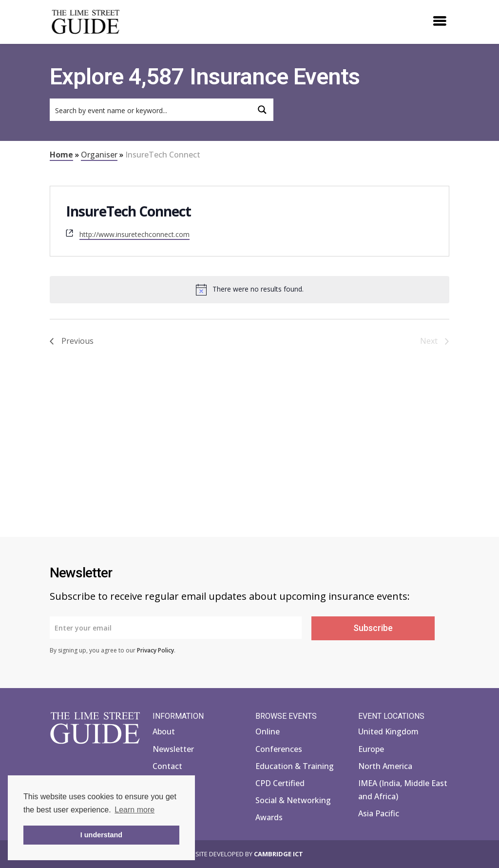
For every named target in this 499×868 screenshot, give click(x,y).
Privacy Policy (155, 650)
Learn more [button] (134, 810)
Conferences (279, 749)
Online (268, 731)
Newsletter (173, 749)
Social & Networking (293, 800)
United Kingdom (388, 731)
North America (385, 766)
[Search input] (151, 110)
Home (61, 155)
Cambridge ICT (278, 854)
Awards (269, 817)
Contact (167, 766)
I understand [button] (101, 835)
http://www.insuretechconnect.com (134, 234)
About (164, 731)
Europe (371, 749)
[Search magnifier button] (262, 110)
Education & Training (295, 766)
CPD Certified (280, 783)
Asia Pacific (379, 813)
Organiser (99, 155)
